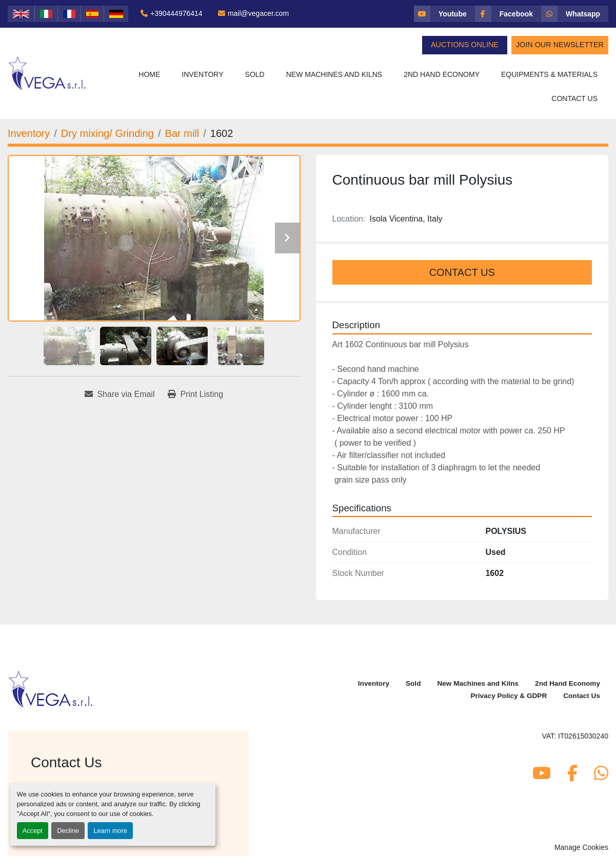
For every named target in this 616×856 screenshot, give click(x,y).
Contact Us (574, 98)
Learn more (110, 831)
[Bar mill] (182, 133)
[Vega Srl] (51, 689)
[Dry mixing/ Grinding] (107, 133)
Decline (68, 831)
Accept (33, 831)
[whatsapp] (575, 14)
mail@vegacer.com (258, 13)
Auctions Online (465, 45)
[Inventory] (29, 133)
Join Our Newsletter (560, 45)
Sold (255, 74)
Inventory (202, 74)
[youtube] (444, 14)
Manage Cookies (581, 847)
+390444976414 (176, 13)
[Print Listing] (195, 394)
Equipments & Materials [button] (549, 74)
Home (149, 74)
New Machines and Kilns (334, 74)
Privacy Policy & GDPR (509, 696)
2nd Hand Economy (442, 74)
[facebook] (508, 14)
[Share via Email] (120, 394)
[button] (202, 75)
